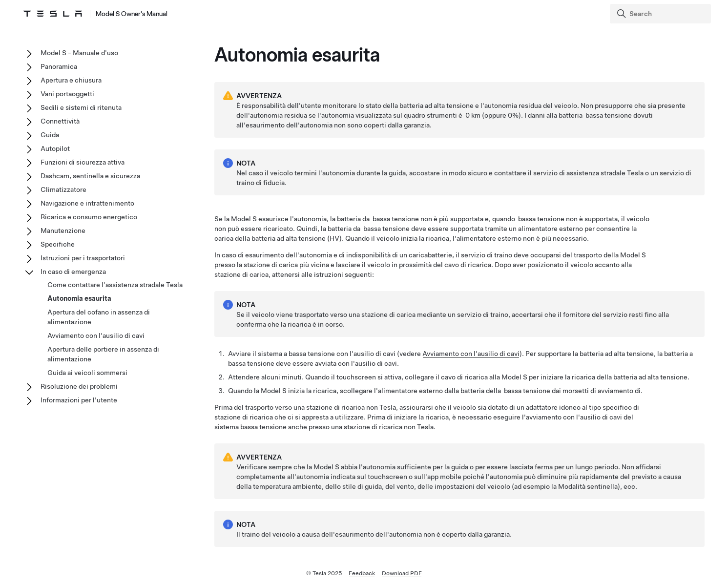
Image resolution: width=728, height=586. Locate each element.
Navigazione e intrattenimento (87, 203)
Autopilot (55, 148)
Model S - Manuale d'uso (79, 53)
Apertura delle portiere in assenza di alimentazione (103, 354)
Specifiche (58, 244)
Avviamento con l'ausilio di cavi (471, 354)
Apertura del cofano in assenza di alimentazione (99, 317)
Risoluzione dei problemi (79, 386)
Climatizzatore (63, 189)
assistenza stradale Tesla (605, 173)
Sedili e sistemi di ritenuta (81, 107)
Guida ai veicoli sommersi (87, 373)
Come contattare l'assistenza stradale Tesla (115, 285)
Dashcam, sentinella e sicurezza (90, 176)
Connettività (60, 121)
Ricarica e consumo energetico (89, 217)
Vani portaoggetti (67, 94)
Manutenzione (63, 230)
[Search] (661, 14)
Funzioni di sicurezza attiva (83, 162)
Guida (50, 135)
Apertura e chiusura (71, 80)
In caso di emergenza (73, 272)
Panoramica (59, 66)
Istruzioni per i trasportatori (83, 258)
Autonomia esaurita (79, 298)
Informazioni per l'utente (79, 400)
